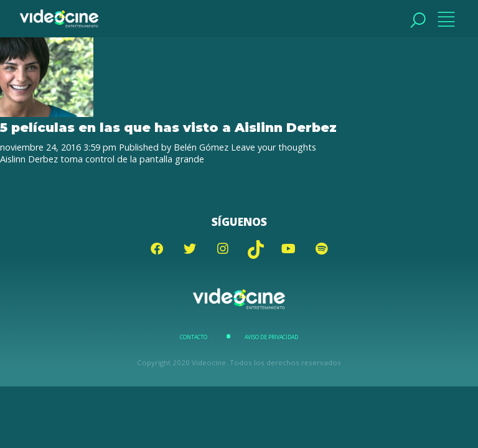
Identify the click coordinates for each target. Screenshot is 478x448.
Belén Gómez (201, 147)
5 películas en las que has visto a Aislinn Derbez (168, 127)
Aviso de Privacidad (271, 337)
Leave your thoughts (274, 147)
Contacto (194, 337)
